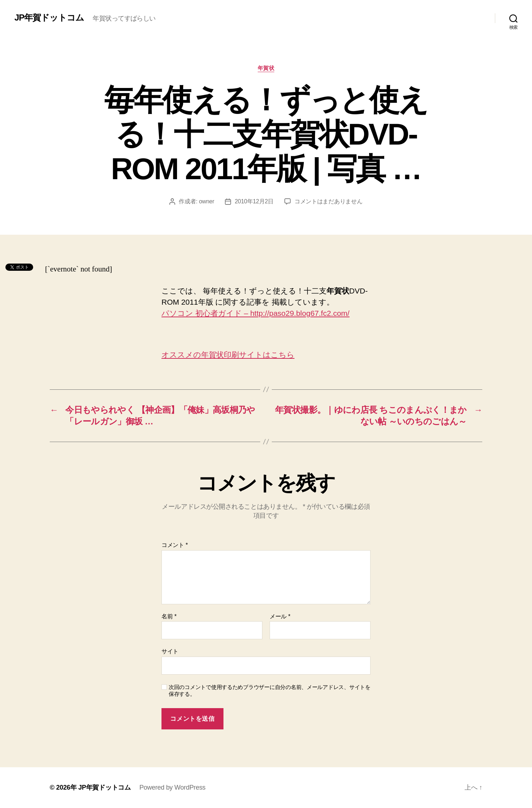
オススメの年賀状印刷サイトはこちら (228, 355)
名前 (169, 616)
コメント (175, 545)
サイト (170, 651)
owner (207, 201)
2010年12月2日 (254, 201)
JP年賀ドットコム (49, 18)
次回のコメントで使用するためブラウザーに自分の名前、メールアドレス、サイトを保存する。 (270, 690)
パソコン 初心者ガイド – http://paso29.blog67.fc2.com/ (256, 313)
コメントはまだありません (329, 201)
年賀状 (266, 68)
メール (280, 616)
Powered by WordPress (172, 787)
